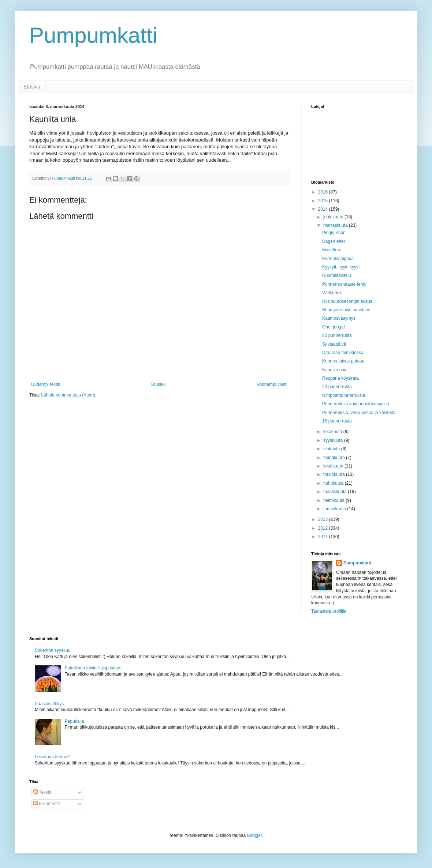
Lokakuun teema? (52, 757)
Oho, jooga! (334, 327)
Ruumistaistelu (337, 275)
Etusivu (32, 87)
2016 (324, 192)
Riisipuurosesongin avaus (347, 301)
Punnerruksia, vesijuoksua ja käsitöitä (359, 413)
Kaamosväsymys (339, 318)
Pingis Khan (334, 233)
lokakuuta (333, 432)
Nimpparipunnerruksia (344, 395)
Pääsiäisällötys (49, 704)
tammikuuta (335, 509)
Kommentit (47, 804)
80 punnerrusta (337, 335)
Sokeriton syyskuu (53, 650)
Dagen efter (334, 241)
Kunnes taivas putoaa (343, 361)
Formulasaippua (338, 259)
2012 (324, 528)
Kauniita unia (335, 370)
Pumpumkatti (93, 35)
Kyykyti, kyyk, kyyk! (341, 267)
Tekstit (42, 792)
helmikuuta (334, 500)
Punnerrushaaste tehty (344, 284)
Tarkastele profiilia (329, 611)
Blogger (255, 835)
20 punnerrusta (337, 387)
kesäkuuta (334, 466)
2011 (324, 537)
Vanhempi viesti (272, 384)
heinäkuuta (335, 458)
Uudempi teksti (46, 384)
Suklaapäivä (334, 344)
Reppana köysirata (340, 378)
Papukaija (75, 721)
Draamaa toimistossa (343, 353)
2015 (324, 201)
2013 (324, 519)
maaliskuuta (336, 492)
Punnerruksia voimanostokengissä (356, 404)
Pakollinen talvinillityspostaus (93, 668)
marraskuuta (336, 225)
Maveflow (332, 250)
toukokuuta (335, 474)
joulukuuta (334, 217)
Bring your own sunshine (346, 310)
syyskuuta (334, 440)
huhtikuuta (334, 483)
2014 (324, 209)
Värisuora (332, 293)
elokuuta (332, 449)
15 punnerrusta (337, 421)
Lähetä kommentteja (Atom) (68, 395)
